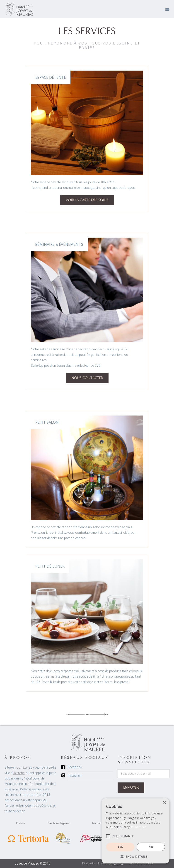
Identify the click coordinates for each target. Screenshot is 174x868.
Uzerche (19, 773)
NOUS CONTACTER (87, 378)
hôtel (31, 784)
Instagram (75, 775)
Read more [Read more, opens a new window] (139, 827)
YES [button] (120, 847)
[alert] (135, 831)
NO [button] (151, 847)
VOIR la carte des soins (87, 200)
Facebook (75, 767)
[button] (167, 9)
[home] (19, 9)
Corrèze (22, 767)
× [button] (164, 803)
